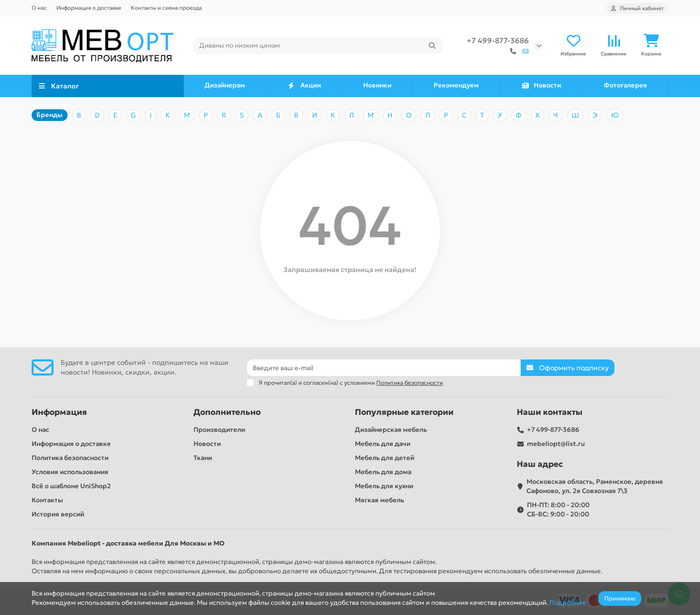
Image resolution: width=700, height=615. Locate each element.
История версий (58, 514)
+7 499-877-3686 (498, 41)
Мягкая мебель (379, 500)
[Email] (384, 368)
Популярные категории (404, 412)
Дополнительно (227, 412)
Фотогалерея (625, 85)
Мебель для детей (385, 458)
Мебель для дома (383, 472)
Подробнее (568, 603)
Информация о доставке (89, 8)
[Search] (318, 46)
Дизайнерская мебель (391, 430)
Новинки (377, 85)
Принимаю (620, 598)
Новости (541, 85)
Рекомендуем (456, 85)
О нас (39, 8)
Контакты (47, 500)
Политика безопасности (70, 458)
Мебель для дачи (383, 444)
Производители (219, 430)
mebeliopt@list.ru (556, 444)
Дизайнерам (225, 85)
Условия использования (70, 472)
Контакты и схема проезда (166, 8)
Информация (59, 412)
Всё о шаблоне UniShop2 (71, 486)
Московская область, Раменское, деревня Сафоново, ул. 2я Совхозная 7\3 (595, 486)
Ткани (203, 458)
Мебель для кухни (384, 486)
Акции (304, 85)
